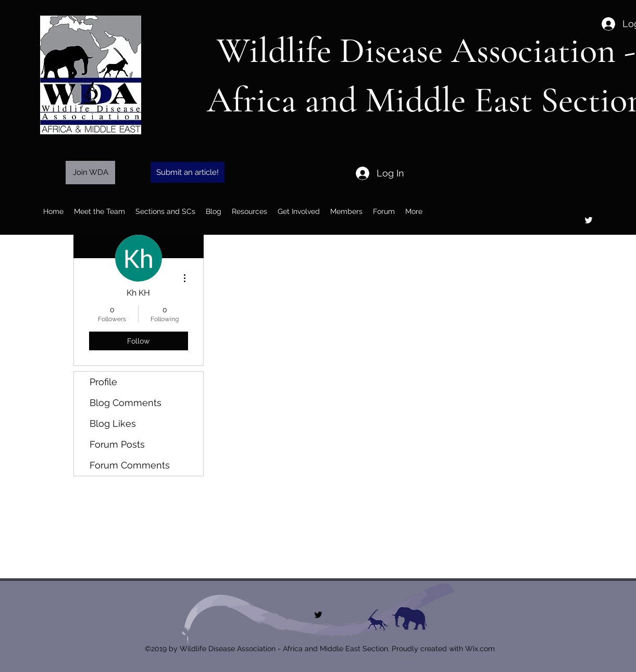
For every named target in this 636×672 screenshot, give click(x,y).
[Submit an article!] (188, 172)
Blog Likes (113, 423)
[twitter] (589, 220)
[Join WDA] (90, 173)
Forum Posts (117, 444)
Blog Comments (126, 403)
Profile (103, 382)
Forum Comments (130, 465)
